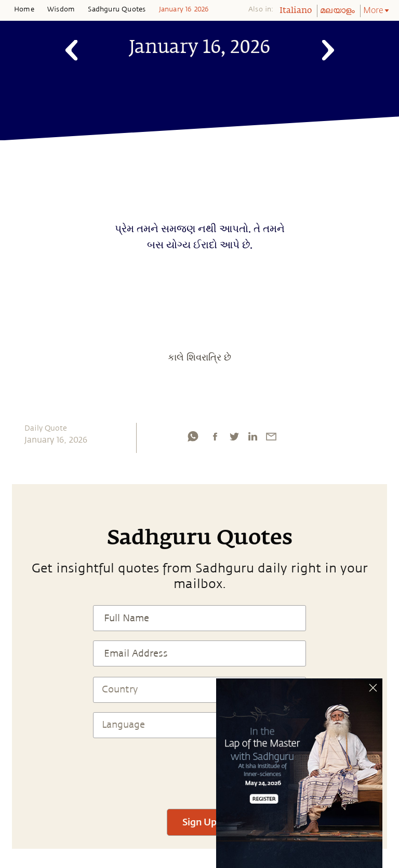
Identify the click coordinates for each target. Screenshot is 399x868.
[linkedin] (252, 436)
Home (24, 9)
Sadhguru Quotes (117, 9)
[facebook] (215, 436)
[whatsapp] (193, 436)
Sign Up (199, 822)
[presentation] (199, 769)
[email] (271, 436)
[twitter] (234, 436)
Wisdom (61, 9)
